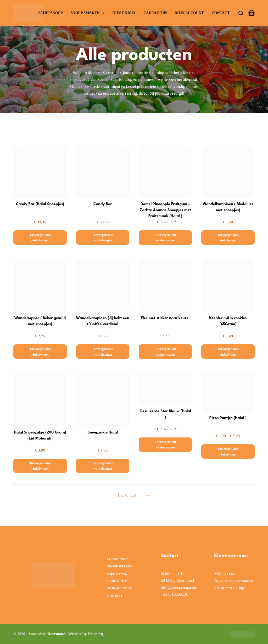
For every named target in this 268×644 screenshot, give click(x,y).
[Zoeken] (241, 13)
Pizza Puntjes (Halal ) (228, 418)
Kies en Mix (124, 13)
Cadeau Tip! (155, 13)
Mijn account (189, 13)
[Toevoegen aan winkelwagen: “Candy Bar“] (103, 238)
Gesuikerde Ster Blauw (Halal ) (165, 415)
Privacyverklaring (229, 587)
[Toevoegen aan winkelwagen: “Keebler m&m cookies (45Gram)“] (228, 352)
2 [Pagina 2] (122, 495)
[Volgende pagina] (147, 495)
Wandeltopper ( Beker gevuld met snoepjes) (40, 321)
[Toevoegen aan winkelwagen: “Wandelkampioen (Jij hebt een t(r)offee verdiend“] (103, 352)
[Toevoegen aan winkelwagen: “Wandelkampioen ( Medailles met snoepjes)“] (228, 238)
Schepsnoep (50, 13)
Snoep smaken (89, 13)
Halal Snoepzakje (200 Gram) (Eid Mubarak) (40, 436)
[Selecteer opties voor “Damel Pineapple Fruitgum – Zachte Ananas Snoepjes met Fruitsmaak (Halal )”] (165, 238)
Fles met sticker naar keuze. (165, 318)
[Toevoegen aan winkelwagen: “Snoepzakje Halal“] (103, 466)
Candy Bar (103, 204)
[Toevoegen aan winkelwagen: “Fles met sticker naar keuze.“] (165, 352)
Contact (221, 13)
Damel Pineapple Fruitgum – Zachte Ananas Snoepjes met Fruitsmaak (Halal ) (165, 211)
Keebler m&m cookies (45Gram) (228, 321)
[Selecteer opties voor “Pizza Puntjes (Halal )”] (228, 451)
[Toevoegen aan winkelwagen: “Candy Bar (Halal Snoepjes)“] (40, 238)
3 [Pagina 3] (125, 495)
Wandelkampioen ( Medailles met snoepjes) (228, 207)
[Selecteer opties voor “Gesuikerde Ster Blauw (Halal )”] (165, 445)
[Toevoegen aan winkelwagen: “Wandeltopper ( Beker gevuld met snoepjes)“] (40, 352)
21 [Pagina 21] (134, 495)
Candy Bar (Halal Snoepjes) (40, 204)
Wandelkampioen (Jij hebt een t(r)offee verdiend (103, 321)
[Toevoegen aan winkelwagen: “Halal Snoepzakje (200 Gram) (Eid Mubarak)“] (40, 466)
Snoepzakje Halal (103, 433)
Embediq (95, 634)
